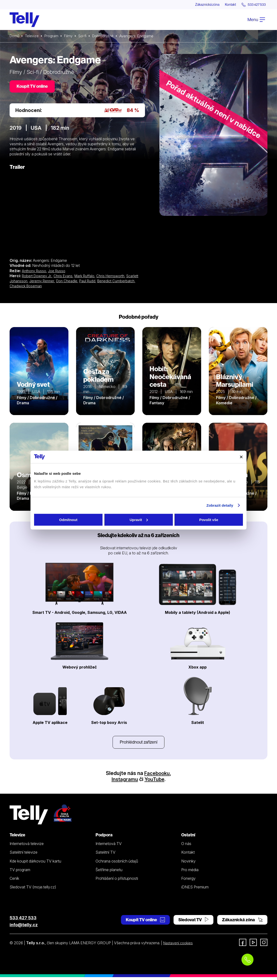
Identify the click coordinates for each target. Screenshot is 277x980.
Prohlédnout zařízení (138, 744)
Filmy (71, 36)
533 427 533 (23, 921)
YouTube (155, 782)
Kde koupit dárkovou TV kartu (35, 864)
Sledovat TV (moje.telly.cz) (33, 890)
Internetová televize (27, 847)
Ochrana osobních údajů (117, 864)
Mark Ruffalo (90, 277)
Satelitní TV (105, 855)
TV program (20, 873)
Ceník (14, 881)
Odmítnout (68, 519)
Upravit (139, 519)
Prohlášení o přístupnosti (117, 881)
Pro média (190, 873)
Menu (256, 20)
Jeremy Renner (58, 283)
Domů (15, 36)
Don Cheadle (85, 283)
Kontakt (225, 5)
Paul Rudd (107, 283)
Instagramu (124, 782)
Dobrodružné (108, 36)
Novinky (188, 864)
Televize (33, 36)
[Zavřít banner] (241, 457)
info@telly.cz (24, 928)
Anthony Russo (35, 272)
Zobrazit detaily (220, 505)
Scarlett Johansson (27, 283)
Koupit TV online (34, 87)
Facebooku (157, 776)
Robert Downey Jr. (38, 277)
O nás (186, 847)
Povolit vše (209, 519)
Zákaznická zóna (198, 5)
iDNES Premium (195, 890)
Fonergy (188, 881)
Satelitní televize (24, 855)
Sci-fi (86, 36)
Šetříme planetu (109, 873)
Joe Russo (60, 272)
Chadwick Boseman (52, 288)
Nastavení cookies (179, 946)
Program (53, 36)
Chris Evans (66, 277)
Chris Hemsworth (117, 277)
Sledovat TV (193, 923)
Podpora (104, 838)
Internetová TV (109, 847)
